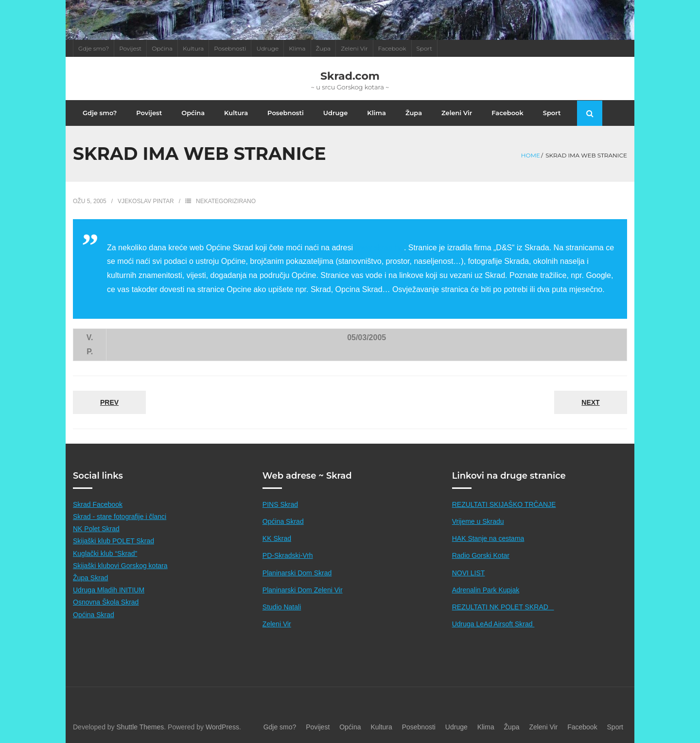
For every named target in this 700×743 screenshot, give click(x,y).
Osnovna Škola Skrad (106, 602)
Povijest (130, 48)
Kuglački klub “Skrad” (105, 553)
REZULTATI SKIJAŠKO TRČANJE (504, 504)
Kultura (193, 48)
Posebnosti (230, 48)
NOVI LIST (469, 573)
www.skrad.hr (378, 248)
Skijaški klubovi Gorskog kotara (120, 566)
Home (531, 155)
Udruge (267, 48)
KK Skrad (277, 538)
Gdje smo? (94, 48)
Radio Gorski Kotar (481, 555)
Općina (162, 48)
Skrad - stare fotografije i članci (120, 517)
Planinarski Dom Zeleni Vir (303, 590)
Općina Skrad (94, 615)
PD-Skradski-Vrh (288, 555)
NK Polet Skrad (96, 529)
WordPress (222, 727)
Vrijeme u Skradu (478, 521)
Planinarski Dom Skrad (297, 573)
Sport (425, 48)
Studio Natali (282, 607)
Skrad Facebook (98, 504)
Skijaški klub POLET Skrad (114, 541)
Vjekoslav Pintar (146, 201)
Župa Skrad (90, 578)
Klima (297, 48)
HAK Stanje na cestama (488, 538)
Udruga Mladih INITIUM (109, 590)
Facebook (392, 48)
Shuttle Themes (140, 727)
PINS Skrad (280, 504)
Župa (324, 48)
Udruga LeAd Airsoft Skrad (493, 624)
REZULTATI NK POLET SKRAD (503, 607)
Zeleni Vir (354, 48)
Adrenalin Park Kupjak (486, 590)
